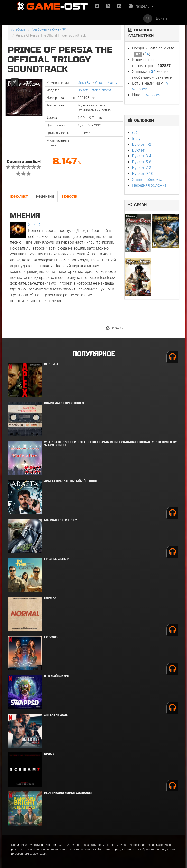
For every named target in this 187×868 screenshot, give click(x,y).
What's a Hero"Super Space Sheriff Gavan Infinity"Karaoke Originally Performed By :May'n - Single (110, 444)
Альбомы (19, 29)
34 (147, 54)
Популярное (94, 354)
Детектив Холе (56, 715)
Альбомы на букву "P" (49, 29)
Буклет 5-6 (142, 162)
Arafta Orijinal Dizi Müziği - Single (72, 481)
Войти (161, 18)
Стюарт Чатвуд (107, 83)
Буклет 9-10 (143, 174)
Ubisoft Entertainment (94, 90)
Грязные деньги (57, 559)
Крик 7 (49, 754)
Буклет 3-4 (142, 156)
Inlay (136, 139)
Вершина (51, 364)
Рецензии (45, 196)
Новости (70, 196)
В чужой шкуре (56, 676)
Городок (51, 637)
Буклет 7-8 (142, 168)
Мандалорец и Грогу (61, 520)
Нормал (50, 598)
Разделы (141, 6)
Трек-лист (18, 196)
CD (135, 133)
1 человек (152, 95)
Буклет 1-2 (142, 144)
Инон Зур (85, 83)
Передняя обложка (149, 185)
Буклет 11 (141, 150)
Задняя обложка (147, 179)
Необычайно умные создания (68, 793)
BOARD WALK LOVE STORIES (64, 403)
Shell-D (34, 225)
